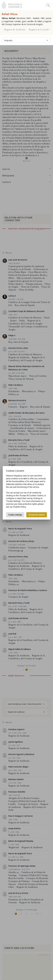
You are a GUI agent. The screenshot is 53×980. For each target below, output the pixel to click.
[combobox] (26, 40)
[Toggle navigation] (48, 5)
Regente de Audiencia (15, 30)
